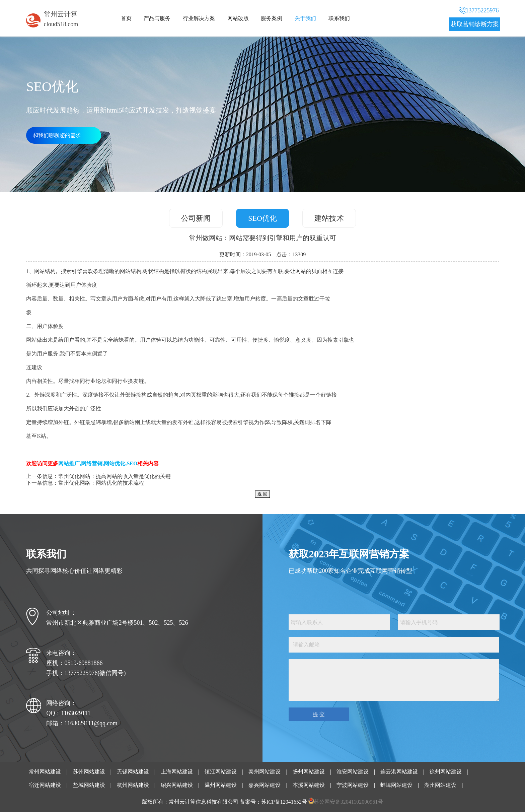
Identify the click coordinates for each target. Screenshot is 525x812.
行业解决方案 (199, 18)
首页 (126, 18)
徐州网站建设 (446, 772)
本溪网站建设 (309, 785)
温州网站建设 (221, 785)
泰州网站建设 (265, 772)
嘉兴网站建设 (265, 785)
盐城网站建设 (89, 785)
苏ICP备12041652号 (284, 802)
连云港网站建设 (399, 772)
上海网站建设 (177, 772)
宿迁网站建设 (45, 785)
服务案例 (272, 18)
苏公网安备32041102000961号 (348, 802)
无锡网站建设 (133, 772)
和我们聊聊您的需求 (57, 135)
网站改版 (238, 18)
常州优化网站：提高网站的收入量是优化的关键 (115, 476)
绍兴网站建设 (177, 785)
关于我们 (305, 18)
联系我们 (339, 18)
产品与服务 (157, 18)
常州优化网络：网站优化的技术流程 (101, 483)
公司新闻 (196, 218)
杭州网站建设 (133, 785)
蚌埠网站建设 (396, 785)
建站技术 (329, 218)
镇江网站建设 (221, 772)
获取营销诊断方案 (475, 24)
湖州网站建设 (440, 785)
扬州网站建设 (309, 772)
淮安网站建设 (353, 772)
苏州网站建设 (89, 772)
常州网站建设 (45, 772)
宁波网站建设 (353, 785)
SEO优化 (262, 218)
